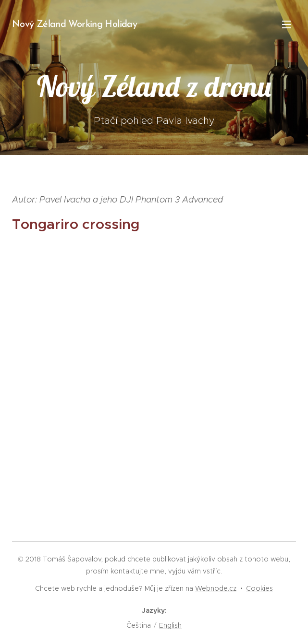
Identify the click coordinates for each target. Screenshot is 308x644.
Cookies (259, 588)
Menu (286, 24)
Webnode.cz (216, 588)
